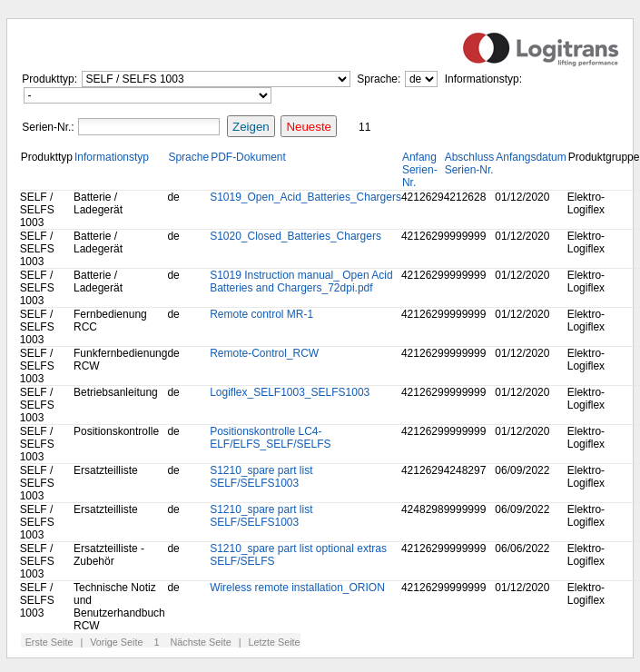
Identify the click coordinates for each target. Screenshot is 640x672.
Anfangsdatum (531, 157)
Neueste (309, 127)
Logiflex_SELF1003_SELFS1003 (290, 392)
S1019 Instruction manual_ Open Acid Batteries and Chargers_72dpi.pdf (301, 282)
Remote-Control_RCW (264, 353)
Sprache (188, 157)
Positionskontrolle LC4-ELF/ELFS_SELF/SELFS (270, 438)
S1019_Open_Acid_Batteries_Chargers (305, 197)
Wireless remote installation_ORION (297, 588)
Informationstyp (112, 157)
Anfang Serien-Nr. (420, 170)
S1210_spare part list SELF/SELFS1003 (261, 477)
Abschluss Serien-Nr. (470, 163)
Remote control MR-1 (261, 314)
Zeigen (251, 127)
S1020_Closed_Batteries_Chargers (295, 236)
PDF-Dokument (248, 157)
